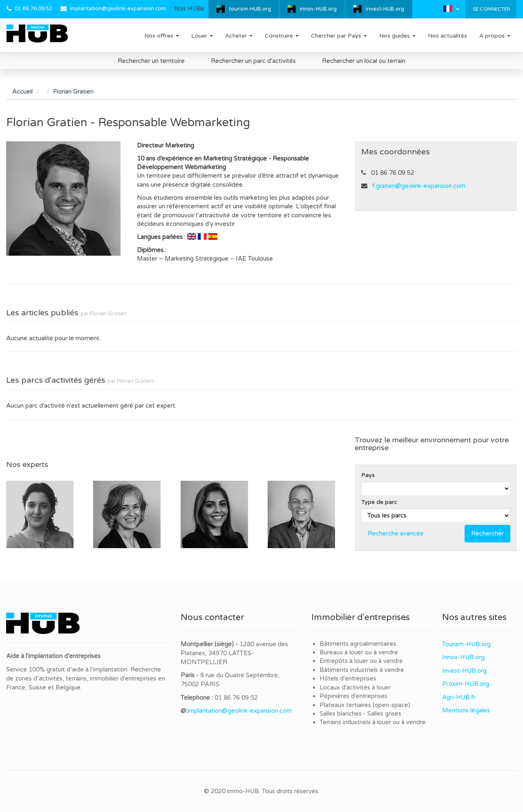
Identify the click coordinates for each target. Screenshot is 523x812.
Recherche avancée (396, 533)
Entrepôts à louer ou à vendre (361, 661)
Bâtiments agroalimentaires (358, 644)
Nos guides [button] (397, 36)
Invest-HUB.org (464, 671)
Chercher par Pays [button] (339, 36)
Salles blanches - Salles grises (360, 714)
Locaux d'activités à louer (355, 687)
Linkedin (361, 202)
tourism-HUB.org (250, 9)
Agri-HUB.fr (459, 697)
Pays (368, 475)
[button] (451, 9)
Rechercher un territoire (151, 61)
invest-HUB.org (385, 9)
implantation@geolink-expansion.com (118, 9)
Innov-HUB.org (463, 657)
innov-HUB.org (318, 9)
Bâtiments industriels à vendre (362, 670)
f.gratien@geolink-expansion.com (419, 186)
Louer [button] (202, 36)
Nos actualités (447, 36)
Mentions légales (466, 710)
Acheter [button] (239, 36)
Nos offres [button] (162, 36)
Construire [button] (282, 36)
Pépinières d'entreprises (353, 696)
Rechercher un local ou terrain (364, 61)
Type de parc (379, 502)
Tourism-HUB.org (466, 644)
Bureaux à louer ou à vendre (359, 652)
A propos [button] (495, 36)
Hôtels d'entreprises (348, 678)
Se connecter (491, 9)
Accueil (22, 91)
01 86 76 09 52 (34, 9)
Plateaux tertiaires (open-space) (365, 705)
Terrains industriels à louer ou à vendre (373, 722)
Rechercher (487, 533)
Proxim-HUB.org (466, 684)
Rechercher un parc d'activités (253, 61)
